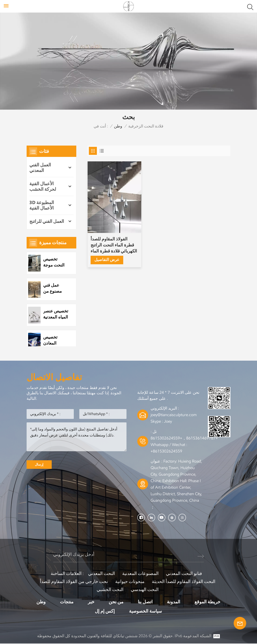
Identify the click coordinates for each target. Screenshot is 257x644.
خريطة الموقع (207, 602)
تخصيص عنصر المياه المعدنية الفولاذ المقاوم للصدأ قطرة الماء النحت (56, 314)
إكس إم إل (105, 611)
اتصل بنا (145, 602)
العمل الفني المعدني (40, 168)
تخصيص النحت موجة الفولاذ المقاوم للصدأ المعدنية (56, 262)
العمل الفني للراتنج (47, 221)
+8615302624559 (166, 451)
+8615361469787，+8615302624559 (184, 438)
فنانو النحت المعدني (184, 573)
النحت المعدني (102, 573)
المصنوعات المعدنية (140, 573)
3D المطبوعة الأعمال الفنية (42, 205)
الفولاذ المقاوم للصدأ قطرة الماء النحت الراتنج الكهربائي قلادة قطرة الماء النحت (109, 234)
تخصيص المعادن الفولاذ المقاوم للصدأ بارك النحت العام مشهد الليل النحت (56, 340)
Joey (168, 421)
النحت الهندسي (145, 590)
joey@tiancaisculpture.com (174, 415)
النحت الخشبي (110, 590)
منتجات (67, 602)
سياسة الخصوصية (145, 611)
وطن (118, 126)
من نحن (116, 602)
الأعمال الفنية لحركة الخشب (43, 186)
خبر (91, 602)
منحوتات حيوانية (130, 582)
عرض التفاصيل (107, 248)
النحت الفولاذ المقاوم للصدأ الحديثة (184, 582)
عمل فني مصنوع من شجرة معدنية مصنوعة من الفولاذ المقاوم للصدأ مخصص (56, 288)
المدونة (174, 602)
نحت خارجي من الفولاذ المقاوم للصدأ (74, 582)
